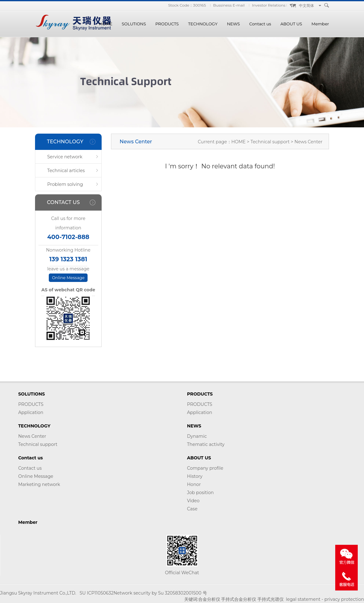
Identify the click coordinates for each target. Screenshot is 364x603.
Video (193, 501)
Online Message (68, 278)
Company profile (205, 468)
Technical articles (66, 171)
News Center (32, 436)
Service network (65, 157)
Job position (200, 493)
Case (192, 509)
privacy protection (344, 599)
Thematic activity (206, 444)
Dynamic (197, 436)
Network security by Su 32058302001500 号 (160, 593)
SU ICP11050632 (96, 593)
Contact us (260, 24)
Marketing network (39, 484)
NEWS (233, 24)
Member (320, 24)
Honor (194, 484)
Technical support (271, 142)
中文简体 (306, 5)
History (195, 476)
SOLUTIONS (134, 24)
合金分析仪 (209, 599)
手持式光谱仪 (270, 599)
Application (31, 412)
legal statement (303, 599)
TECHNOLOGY (203, 24)
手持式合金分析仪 (239, 599)
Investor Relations (269, 5)
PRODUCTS (167, 24)
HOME (106, 24)
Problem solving (65, 184)
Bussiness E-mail (229, 5)
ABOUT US (291, 24)
